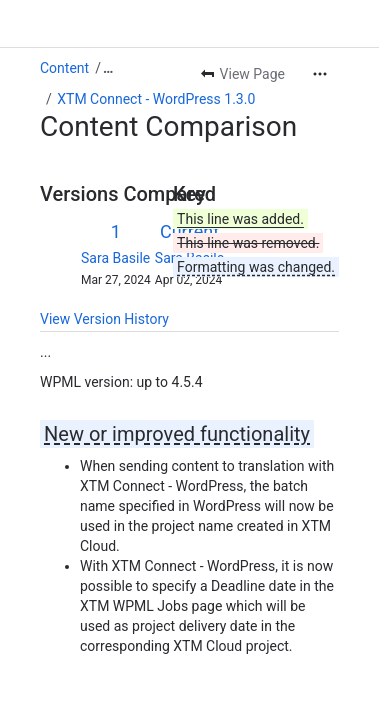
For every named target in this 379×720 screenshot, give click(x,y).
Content (64, 68)
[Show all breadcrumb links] (108, 68)
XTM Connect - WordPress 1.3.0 (156, 99)
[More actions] (320, 74)
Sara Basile (115, 258)
